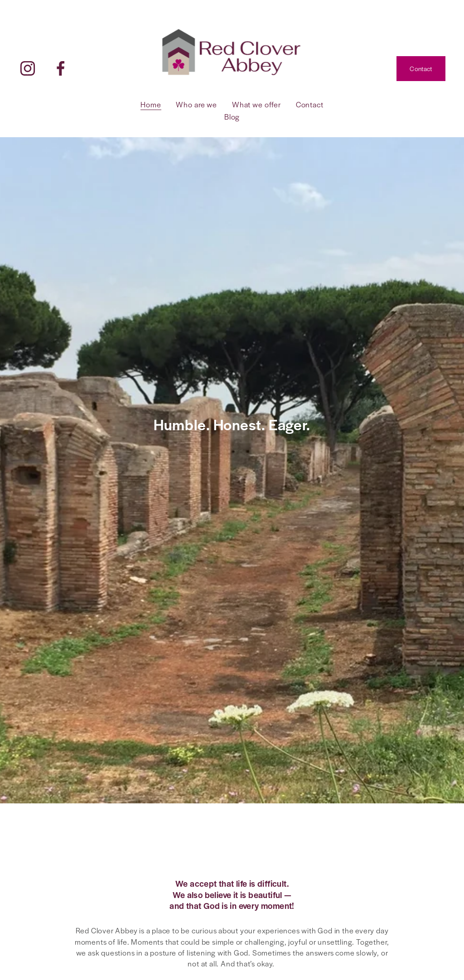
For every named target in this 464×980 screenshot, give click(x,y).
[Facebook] (61, 68)
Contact (421, 68)
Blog (232, 117)
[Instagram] (28, 68)
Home (151, 104)
